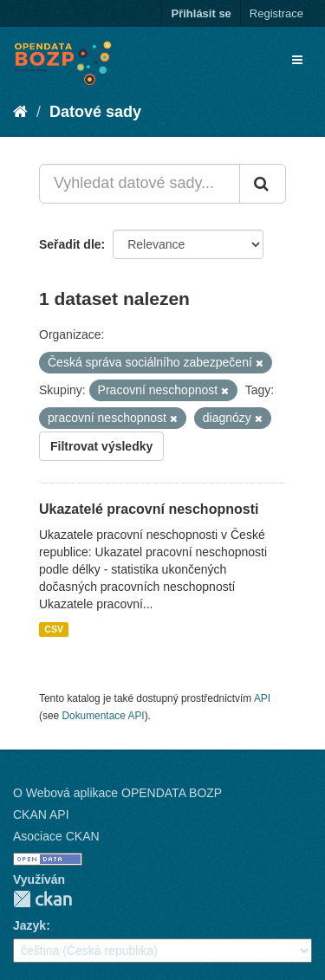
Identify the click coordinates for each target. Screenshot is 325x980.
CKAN (42, 899)
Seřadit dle (70, 244)
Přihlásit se (201, 13)
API (262, 698)
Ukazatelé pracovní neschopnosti (149, 509)
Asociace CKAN (56, 836)
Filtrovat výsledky (101, 446)
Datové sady (95, 112)
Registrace (276, 13)
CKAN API (41, 815)
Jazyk (29, 925)
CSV (54, 629)
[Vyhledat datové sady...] (140, 184)
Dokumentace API (103, 716)
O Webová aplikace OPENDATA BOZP (117, 793)
